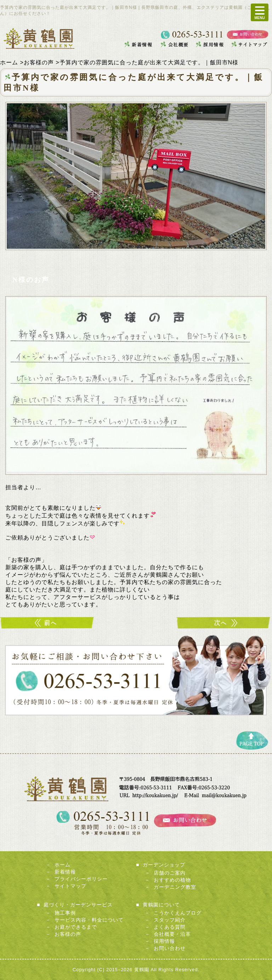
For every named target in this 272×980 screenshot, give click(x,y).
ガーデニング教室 (175, 887)
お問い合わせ (170, 948)
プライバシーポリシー (81, 879)
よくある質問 (170, 927)
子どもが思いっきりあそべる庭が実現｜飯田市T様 (48, 623)
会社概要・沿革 (172, 934)
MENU (259, 12)
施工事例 (65, 913)
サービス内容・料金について (89, 920)
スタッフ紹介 (170, 920)
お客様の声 (68, 934)
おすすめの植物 (172, 880)
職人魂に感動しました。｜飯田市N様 (224, 623)
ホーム (63, 865)
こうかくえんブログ (178, 913)
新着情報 (65, 872)
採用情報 (164, 941)
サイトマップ (70, 886)
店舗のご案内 (170, 873)
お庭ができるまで (76, 927)
